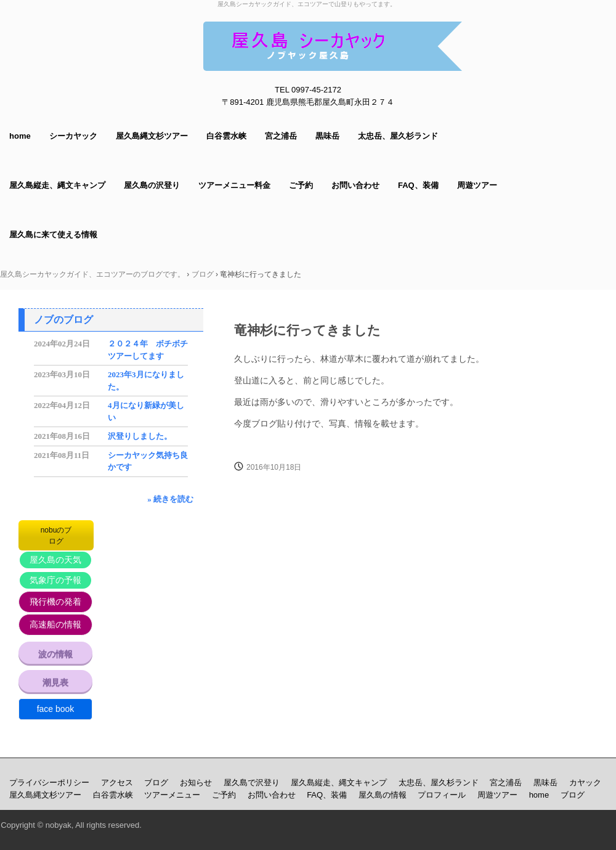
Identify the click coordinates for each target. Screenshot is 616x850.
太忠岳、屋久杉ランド (398, 136)
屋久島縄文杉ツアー (152, 136)
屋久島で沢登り (252, 783)
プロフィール (442, 795)
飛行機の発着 (55, 602)
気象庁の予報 (55, 580)
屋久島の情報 (383, 795)
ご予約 (301, 185)
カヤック (585, 783)
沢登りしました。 (140, 436)
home (20, 136)
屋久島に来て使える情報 (53, 235)
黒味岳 (327, 136)
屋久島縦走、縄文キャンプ (57, 185)
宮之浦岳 (281, 136)
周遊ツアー (477, 185)
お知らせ (196, 783)
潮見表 (55, 682)
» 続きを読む (170, 499)
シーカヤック (73, 136)
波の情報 (55, 654)
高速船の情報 (55, 624)
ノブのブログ (63, 320)
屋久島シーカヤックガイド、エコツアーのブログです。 (92, 274)
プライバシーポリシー (49, 783)
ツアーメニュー (172, 795)
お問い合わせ (355, 185)
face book (56, 709)
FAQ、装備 (418, 185)
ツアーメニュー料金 (234, 185)
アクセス (117, 783)
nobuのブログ (56, 536)
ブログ (203, 274)
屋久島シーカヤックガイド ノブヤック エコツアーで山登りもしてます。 (333, 46)
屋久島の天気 (55, 560)
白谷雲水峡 (226, 136)
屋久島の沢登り (152, 185)
